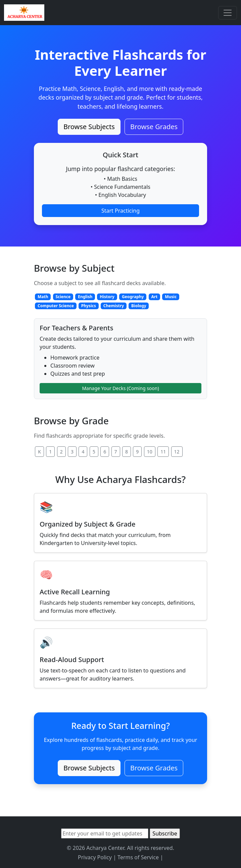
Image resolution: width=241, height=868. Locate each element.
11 (163, 452)
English (85, 297)
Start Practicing (120, 211)
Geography (133, 297)
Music (171, 297)
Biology (139, 306)
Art (154, 297)
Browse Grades (154, 127)
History (107, 297)
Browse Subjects (89, 127)
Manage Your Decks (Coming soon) (120, 388)
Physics (89, 306)
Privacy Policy (95, 857)
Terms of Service (138, 857)
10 (150, 452)
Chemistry (114, 306)
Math (43, 297)
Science (63, 297)
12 (177, 452)
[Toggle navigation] (228, 13)
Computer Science (56, 306)
